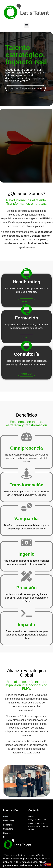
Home (6, 817)
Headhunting (9, 821)
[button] (26, 25)
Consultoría (8, 829)
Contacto (7, 833)
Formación (8, 825)
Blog (5, 837)
